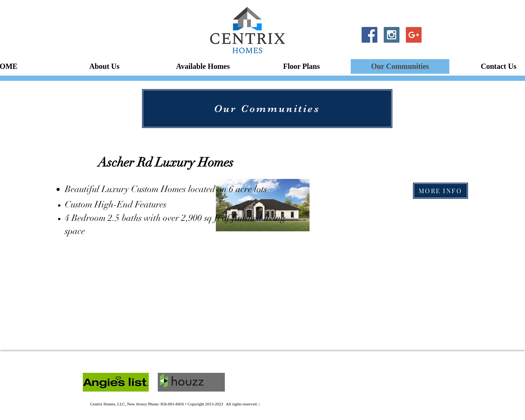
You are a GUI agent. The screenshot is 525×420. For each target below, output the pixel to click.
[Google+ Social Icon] (414, 35)
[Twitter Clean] (436, 35)
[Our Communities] (267, 109)
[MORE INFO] (440, 191)
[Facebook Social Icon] (369, 35)
